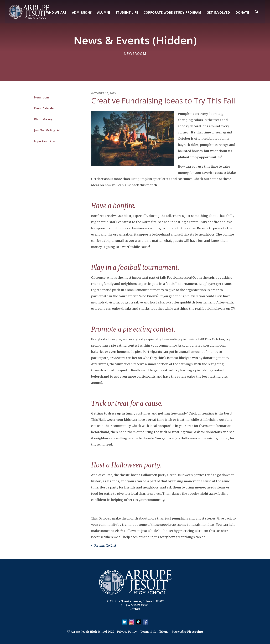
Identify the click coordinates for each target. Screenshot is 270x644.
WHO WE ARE (56, 12)
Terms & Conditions (154, 632)
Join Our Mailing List (47, 130)
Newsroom (41, 97)
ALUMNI (104, 12)
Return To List (105, 545)
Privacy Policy (127, 632)
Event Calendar (44, 108)
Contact (135, 609)
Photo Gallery (43, 119)
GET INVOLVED (218, 12)
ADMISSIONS (82, 12)
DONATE (242, 12)
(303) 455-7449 (130, 605)
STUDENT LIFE (127, 12)
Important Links (45, 141)
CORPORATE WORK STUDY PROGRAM (172, 12)
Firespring (195, 632)
